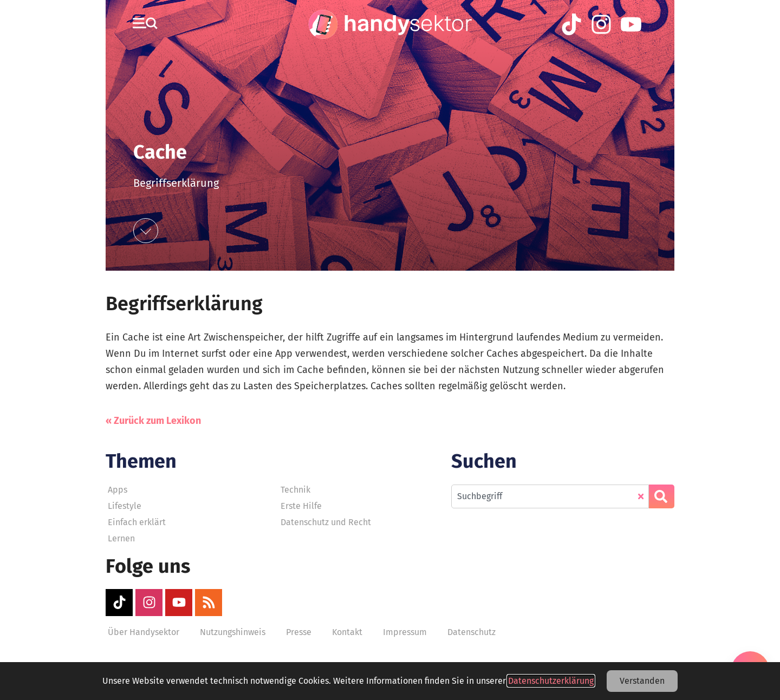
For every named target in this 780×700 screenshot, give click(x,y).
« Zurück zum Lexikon (153, 421)
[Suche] (662, 496)
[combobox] (550, 496)
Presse (299, 632)
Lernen (121, 538)
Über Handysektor (144, 632)
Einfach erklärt (137, 522)
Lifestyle (125, 506)
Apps (118, 490)
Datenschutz (472, 632)
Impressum (405, 632)
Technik (295, 490)
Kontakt (347, 632)
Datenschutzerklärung (551, 681)
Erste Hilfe (301, 506)
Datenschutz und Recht (326, 522)
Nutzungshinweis (233, 632)
